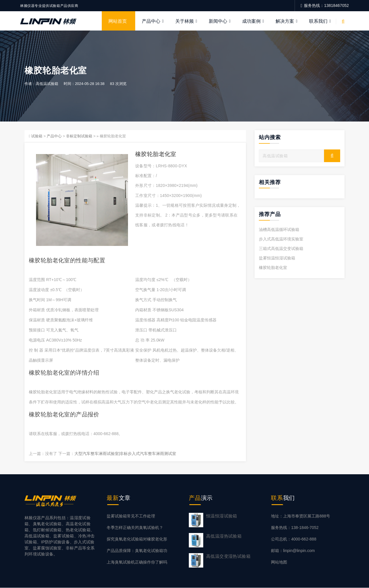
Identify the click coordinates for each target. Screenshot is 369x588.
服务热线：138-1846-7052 (295, 528)
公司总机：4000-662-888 (294, 539)
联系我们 (318, 21)
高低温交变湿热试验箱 (228, 556)
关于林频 (184, 21)
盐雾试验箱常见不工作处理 (131, 516)
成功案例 (251, 21)
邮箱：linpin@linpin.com (293, 551)
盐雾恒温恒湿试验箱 (277, 258)
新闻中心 (218, 21)
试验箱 (37, 136)
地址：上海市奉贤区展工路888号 (301, 516)
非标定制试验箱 (79, 136)
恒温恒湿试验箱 (222, 516)
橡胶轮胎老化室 (273, 268)
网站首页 (118, 21)
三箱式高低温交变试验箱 (281, 249)
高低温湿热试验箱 (224, 536)
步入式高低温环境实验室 (281, 239)
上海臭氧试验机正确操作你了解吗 (137, 562)
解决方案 (285, 21)
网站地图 (279, 562)
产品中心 (151, 21)
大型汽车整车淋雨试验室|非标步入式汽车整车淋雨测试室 (125, 454)
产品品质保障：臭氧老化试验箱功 (137, 551)
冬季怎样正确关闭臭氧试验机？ (135, 528)
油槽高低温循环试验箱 (279, 230)
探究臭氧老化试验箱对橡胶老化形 (137, 539)
